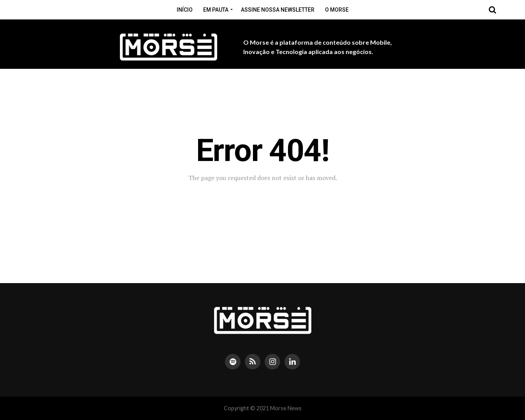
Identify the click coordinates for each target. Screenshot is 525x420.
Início (185, 10)
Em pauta (216, 10)
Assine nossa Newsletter (278, 10)
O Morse (337, 10)
